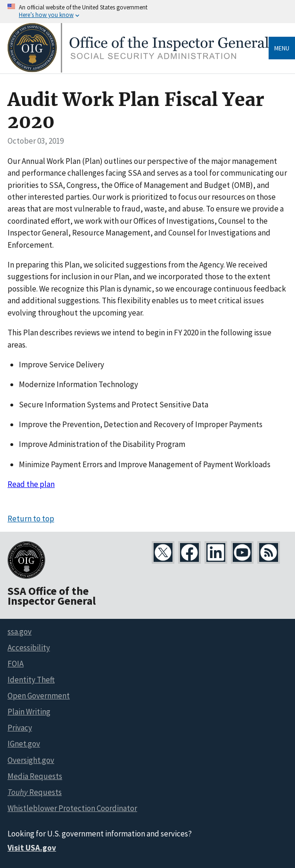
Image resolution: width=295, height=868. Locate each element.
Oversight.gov (31, 760)
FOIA (16, 664)
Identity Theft (31, 680)
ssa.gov (20, 632)
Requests (35, 792)
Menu (282, 48)
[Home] (138, 70)
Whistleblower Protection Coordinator (72, 808)
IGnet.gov (24, 744)
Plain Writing (29, 712)
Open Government (39, 696)
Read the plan (31, 484)
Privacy (20, 728)
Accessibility (29, 648)
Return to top (31, 519)
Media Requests (35, 776)
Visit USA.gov (32, 848)
